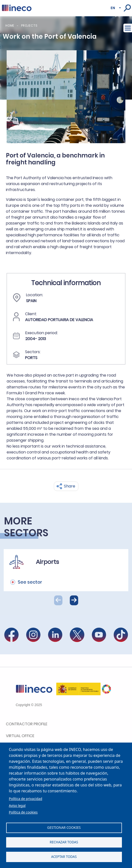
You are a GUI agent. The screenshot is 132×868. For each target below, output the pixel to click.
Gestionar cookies (64, 827)
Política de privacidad (26, 799)
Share (70, 486)
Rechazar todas (64, 842)
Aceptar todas (64, 857)
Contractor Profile (27, 724)
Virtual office (20, 736)
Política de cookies (23, 812)
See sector (30, 582)
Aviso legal (17, 806)
